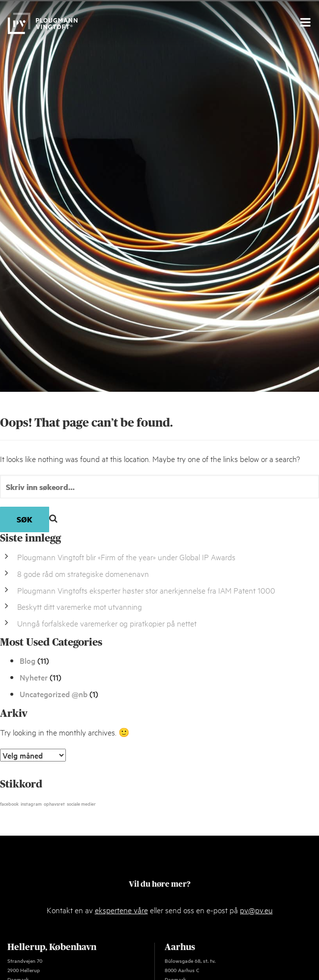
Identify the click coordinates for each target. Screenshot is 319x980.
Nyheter (34, 677)
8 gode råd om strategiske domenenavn (83, 573)
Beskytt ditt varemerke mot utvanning (80, 606)
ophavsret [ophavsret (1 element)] (54, 803)
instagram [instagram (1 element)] (31, 803)
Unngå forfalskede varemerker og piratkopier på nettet (107, 623)
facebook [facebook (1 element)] (9, 803)
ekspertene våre (121, 910)
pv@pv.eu (256, 910)
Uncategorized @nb (54, 694)
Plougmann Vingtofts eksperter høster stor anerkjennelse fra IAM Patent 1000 (146, 590)
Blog (28, 660)
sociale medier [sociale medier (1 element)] (81, 803)
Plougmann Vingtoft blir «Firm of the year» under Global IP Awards (126, 557)
